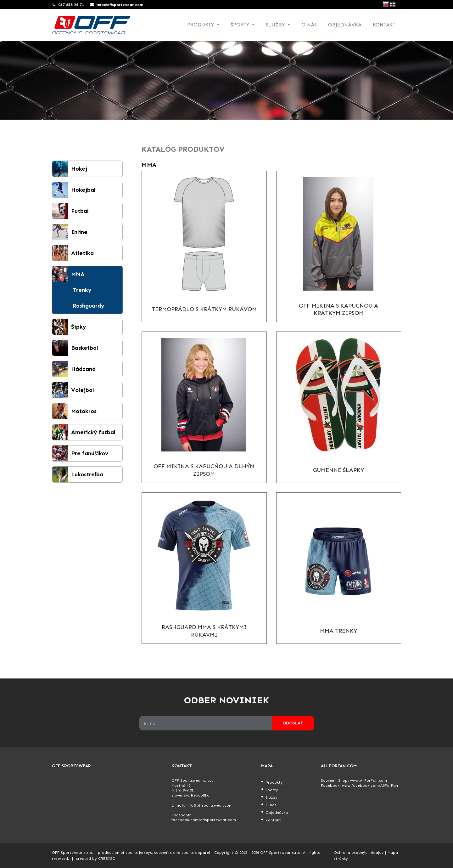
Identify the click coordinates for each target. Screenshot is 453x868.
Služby (271, 797)
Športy (272, 790)
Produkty (274, 782)
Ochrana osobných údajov (359, 853)
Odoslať (293, 723)
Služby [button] (276, 25)
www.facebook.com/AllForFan (370, 786)
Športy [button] (241, 25)
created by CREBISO (96, 859)
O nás (309, 25)
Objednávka (345, 25)
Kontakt (384, 25)
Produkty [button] (201, 25)
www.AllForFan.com (369, 780)
